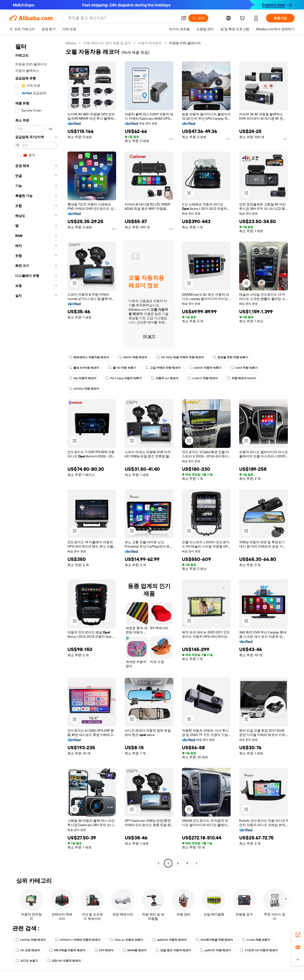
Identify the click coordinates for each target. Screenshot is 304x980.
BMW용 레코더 (135, 950)
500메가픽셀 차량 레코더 (214, 940)
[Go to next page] (197, 863)
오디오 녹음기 (27, 961)
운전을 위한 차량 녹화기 (230, 357)
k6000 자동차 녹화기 (206, 368)
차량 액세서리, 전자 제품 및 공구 (107, 43)
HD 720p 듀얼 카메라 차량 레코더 (180, 357)
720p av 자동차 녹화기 (126, 940)
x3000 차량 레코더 (133, 357)
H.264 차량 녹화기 (256, 940)
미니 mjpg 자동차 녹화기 (124, 378)
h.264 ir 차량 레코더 (203, 378)
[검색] (198, 18)
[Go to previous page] (159, 863)
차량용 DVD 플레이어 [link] (185, 43)
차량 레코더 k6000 (241, 378)
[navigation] (36, 454)
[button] (184, 18)
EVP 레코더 (104, 950)
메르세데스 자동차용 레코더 (89, 357)
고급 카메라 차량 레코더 (163, 368)
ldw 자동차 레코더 (83, 378)
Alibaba (71, 43)
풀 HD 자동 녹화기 (122, 368)
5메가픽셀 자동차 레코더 (67, 950)
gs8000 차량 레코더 (215, 950)
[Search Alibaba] (122, 18)
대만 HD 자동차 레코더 (64, 961)
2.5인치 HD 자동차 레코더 (259, 950)
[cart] (243, 19)
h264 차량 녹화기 (244, 368)
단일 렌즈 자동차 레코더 (173, 950)
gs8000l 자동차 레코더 (169, 940)
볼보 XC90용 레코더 (84, 368)
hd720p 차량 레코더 (84, 389)
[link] (298, 935)
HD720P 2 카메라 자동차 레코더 (78, 940)
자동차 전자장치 (150, 43)
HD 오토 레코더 (28, 950)
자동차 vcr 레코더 (165, 378)
